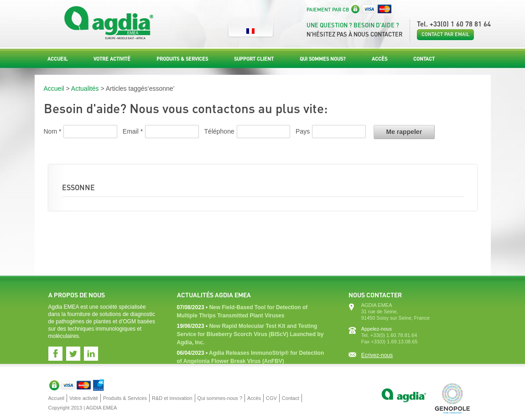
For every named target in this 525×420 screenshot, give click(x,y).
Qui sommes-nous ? (220, 398)
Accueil (57, 59)
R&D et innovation (172, 398)
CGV (271, 398)
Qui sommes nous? (323, 59)
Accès (379, 59)
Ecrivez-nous (377, 355)
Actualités (85, 88)
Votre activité (112, 59)
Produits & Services (182, 59)
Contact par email (445, 34)
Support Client (254, 59)
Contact (424, 59)
